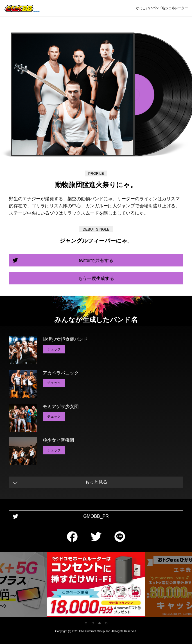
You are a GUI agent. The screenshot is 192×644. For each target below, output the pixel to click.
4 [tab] (106, 623)
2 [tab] (93, 623)
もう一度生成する (96, 278)
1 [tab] (86, 623)
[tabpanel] (96, 586)
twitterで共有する (96, 260)
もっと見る (96, 482)
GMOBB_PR (96, 516)
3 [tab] (100, 623)
